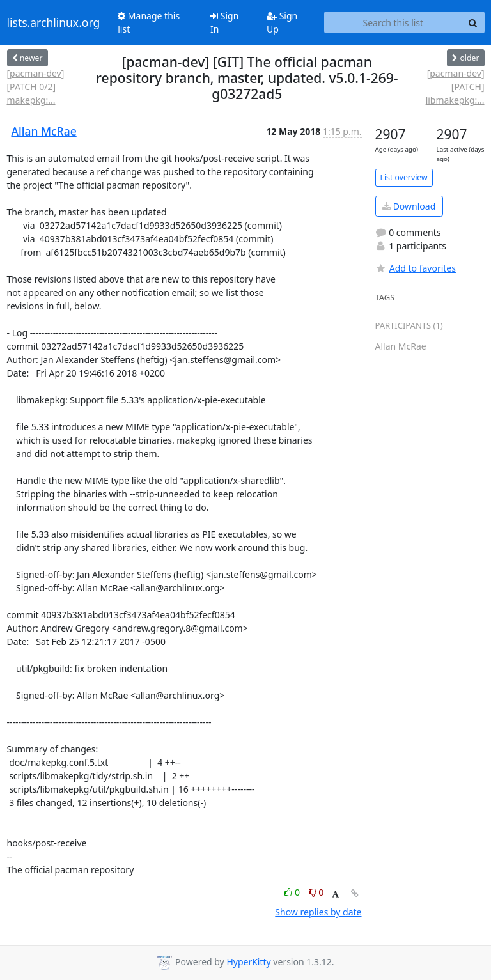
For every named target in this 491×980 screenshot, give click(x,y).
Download (409, 206)
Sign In (224, 22)
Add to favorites (416, 268)
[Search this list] (393, 22)
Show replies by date (318, 912)
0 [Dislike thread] (316, 892)
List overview (404, 177)
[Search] (473, 22)
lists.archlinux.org (54, 22)
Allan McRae (44, 131)
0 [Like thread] (293, 892)
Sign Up (282, 22)
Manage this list (149, 22)
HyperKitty (248, 962)
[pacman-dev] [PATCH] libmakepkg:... (455, 87)
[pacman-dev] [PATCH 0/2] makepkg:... (36, 87)
